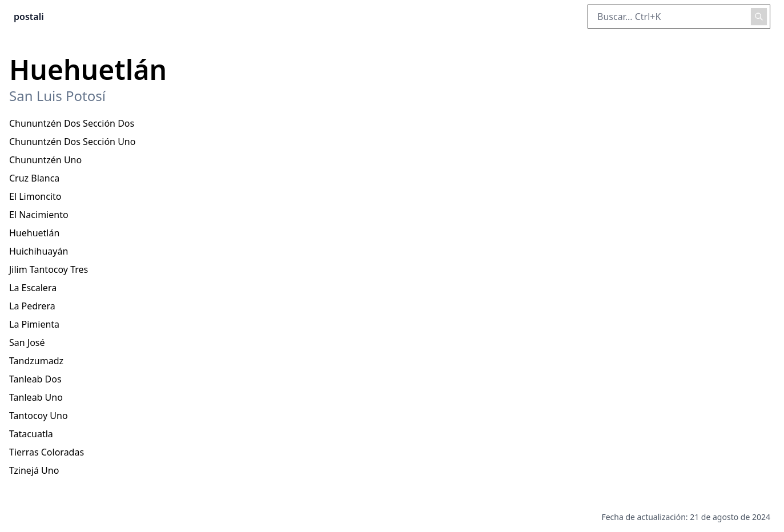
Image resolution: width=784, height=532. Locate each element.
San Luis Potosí (57, 96)
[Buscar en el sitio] (679, 17)
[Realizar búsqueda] (759, 17)
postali (29, 17)
